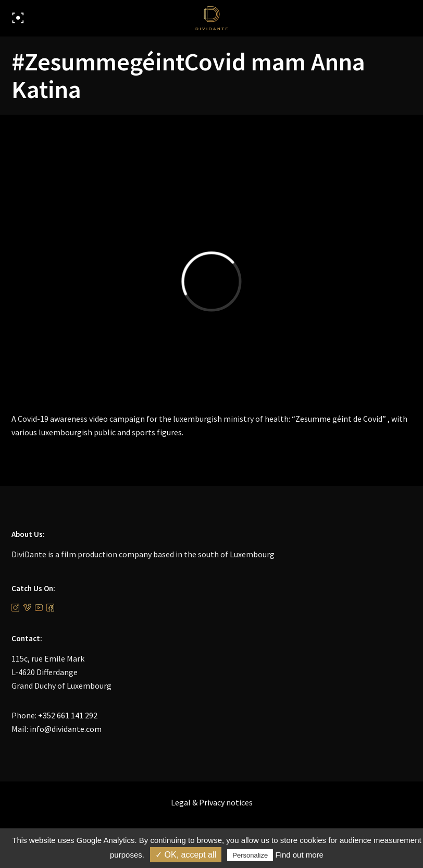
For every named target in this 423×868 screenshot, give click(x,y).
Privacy (212, 802)
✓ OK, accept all (186, 855)
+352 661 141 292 (68, 715)
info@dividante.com (66, 729)
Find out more (299, 855)
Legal (181, 802)
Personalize (250, 855)
